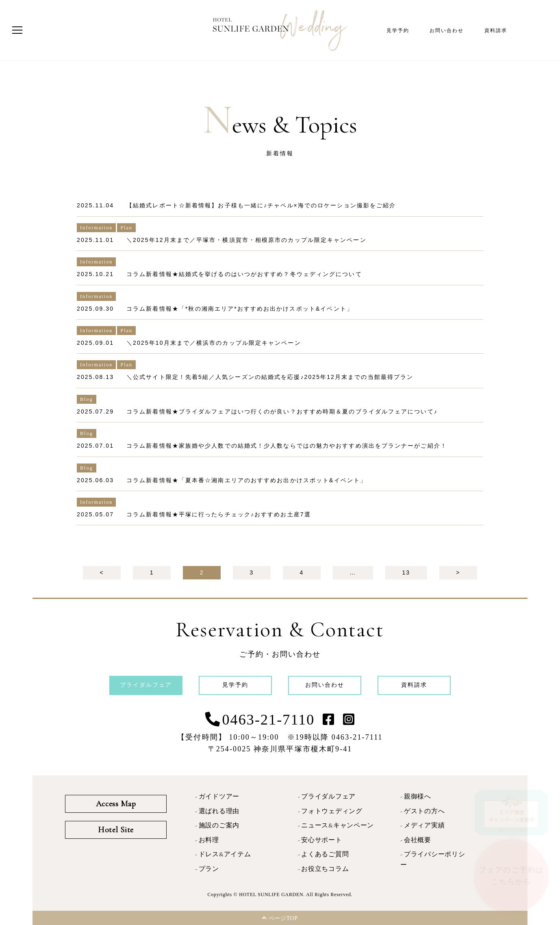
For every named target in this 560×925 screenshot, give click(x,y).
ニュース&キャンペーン (338, 825)
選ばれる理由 (219, 811)
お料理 (209, 840)
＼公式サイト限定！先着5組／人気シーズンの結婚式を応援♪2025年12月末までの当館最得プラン (270, 377)
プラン (209, 869)
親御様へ (418, 797)
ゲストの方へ (424, 811)
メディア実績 (424, 825)
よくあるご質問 (325, 854)
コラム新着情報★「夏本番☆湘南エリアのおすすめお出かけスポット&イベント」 (246, 480)
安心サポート (321, 840)
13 (406, 572)
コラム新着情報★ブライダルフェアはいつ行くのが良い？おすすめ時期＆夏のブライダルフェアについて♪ (282, 411)
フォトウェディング (332, 811)
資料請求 (496, 30)
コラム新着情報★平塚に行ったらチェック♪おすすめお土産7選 (219, 514)
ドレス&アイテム (225, 854)
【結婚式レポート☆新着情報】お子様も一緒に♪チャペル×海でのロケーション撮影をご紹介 (261, 205)
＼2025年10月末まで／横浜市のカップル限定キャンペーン (214, 343)
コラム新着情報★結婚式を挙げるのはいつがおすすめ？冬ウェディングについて (244, 274)
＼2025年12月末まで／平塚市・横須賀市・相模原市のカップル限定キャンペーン (246, 240)
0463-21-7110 (269, 720)
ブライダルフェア (328, 797)
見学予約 (398, 30)
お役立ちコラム (325, 869)
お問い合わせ (447, 30)
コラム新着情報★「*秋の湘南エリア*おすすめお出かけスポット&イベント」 (240, 309)
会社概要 (418, 840)
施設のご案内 (219, 825)
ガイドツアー (219, 797)
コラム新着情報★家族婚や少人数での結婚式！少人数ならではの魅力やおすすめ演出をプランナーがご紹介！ (287, 446)
